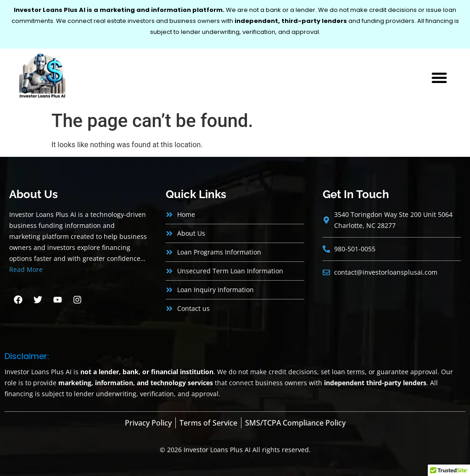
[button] (439, 77)
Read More (26, 269)
